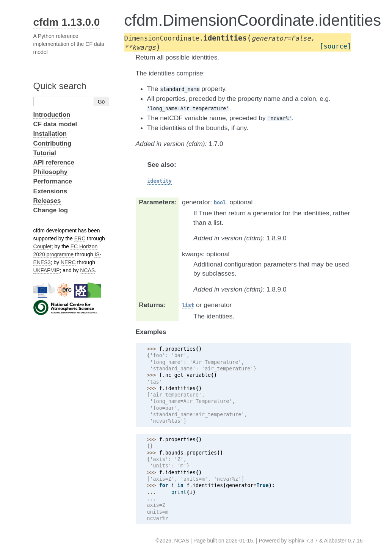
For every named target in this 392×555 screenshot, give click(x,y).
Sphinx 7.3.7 (303, 541)
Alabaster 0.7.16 (343, 541)
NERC (68, 262)
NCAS (87, 270)
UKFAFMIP (47, 270)
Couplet (42, 246)
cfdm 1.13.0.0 (67, 22)
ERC (80, 238)
